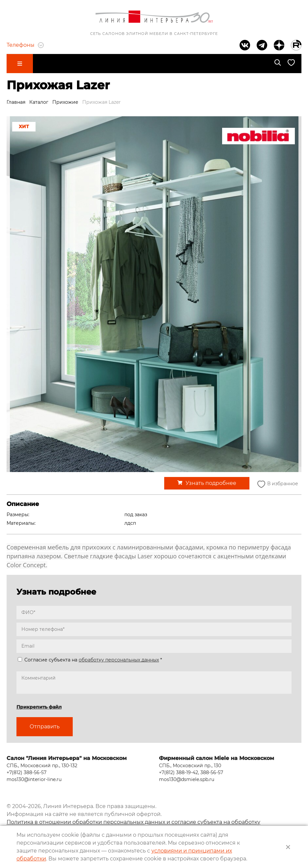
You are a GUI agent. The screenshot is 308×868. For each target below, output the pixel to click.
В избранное (277, 484)
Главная (16, 102)
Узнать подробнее (211, 483)
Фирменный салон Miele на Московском (217, 758)
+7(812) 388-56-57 (26, 772)
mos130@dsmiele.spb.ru (187, 779)
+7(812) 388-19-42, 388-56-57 (191, 772)
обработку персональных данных (119, 660)
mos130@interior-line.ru (34, 779)
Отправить (45, 727)
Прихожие (65, 102)
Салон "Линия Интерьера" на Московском (67, 758)
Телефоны (25, 45)
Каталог (39, 102)
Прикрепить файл (39, 707)
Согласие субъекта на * (90, 660)
